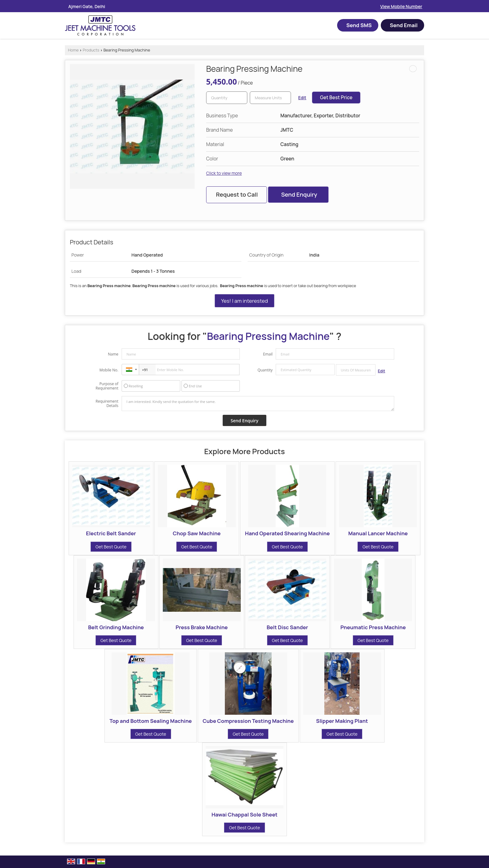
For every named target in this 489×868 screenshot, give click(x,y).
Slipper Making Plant (342, 721)
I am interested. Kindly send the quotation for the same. (258, 404)
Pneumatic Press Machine (373, 627)
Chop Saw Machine (197, 533)
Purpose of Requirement (107, 386)
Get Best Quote (111, 547)
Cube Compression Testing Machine (248, 721)
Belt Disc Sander (287, 627)
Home (73, 50)
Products (91, 50)
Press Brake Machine (202, 627)
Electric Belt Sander (111, 533)
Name (113, 354)
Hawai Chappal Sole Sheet (244, 814)
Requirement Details (107, 404)
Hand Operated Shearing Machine (288, 533)
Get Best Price (336, 98)
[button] (401, 6)
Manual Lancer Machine (378, 533)
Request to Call (237, 194)
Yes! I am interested (244, 301)
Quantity (265, 370)
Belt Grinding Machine (116, 627)
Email (268, 354)
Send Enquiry (299, 194)
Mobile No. (109, 370)
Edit (302, 98)
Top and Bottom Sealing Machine (151, 721)
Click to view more (224, 173)
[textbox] (270, 98)
